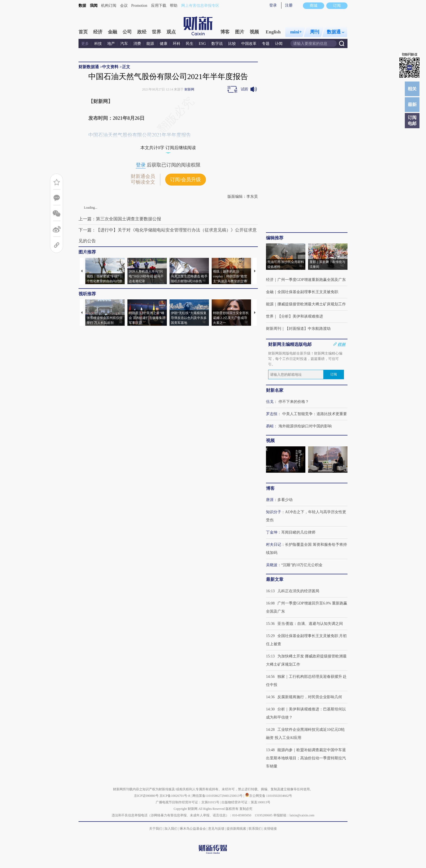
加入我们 (171, 829)
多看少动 (285, 500)
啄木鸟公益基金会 (193, 829)
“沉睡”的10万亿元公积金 (302, 565)
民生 (190, 44)
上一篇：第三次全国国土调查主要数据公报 (120, 219)
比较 (232, 44)
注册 (289, 5)
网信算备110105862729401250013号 (218, 796)
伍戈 (270, 402)
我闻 (94, 6)
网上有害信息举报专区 (200, 6)
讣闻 (279, 44)
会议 (124, 6)
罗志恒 (272, 414)
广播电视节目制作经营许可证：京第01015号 (187, 802)
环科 (177, 44)
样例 (342, 344)
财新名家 (275, 390)
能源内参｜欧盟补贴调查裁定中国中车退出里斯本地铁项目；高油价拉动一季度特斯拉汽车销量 (306, 758)
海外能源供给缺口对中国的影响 (305, 426)
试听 (245, 89)
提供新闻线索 (236, 829)
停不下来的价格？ (294, 402)
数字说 (217, 44)
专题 (266, 44)
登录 (273, 5)
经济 (98, 32)
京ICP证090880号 (146, 796)
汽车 (124, 44)
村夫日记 (274, 545)
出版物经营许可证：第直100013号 (246, 802)
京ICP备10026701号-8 (175, 796)
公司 (127, 32)
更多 (85, 44)
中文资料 (110, 67)
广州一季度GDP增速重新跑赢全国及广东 (312, 280)
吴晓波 (272, 565)
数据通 (336, 32)
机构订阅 (109, 6)
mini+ (296, 32)
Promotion (139, 6)
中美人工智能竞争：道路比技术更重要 (315, 414)
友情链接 (270, 829)
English (273, 32)
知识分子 (274, 512)
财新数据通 (89, 67)
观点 (171, 32)
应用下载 (159, 6)
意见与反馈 (216, 829)
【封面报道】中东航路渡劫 (308, 329)
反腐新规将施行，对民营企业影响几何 (310, 697)
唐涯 (270, 500)
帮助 (174, 6)
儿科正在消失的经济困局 (298, 591)
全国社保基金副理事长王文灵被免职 (308, 292)
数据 (82, 6)
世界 (156, 32)
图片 (240, 32)
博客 (225, 32)
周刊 (315, 32)
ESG (202, 44)
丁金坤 (272, 532)
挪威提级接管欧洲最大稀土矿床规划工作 (312, 304)
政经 (142, 32)
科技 (98, 44)
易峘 (270, 426)
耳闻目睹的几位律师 (298, 532)
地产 (111, 44)
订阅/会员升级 (185, 180)
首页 (83, 32)
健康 (164, 44)
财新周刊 (274, 329)
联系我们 (255, 829)
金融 (112, 32)
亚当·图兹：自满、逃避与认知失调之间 (310, 624)
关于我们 (156, 829)
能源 (151, 44)
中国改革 (249, 44)
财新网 (189, 89)
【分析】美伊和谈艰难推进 (300, 316)
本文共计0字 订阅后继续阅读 (168, 148)
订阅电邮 (412, 120)
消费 (137, 44)
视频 (254, 32)
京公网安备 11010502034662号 (269, 796)
